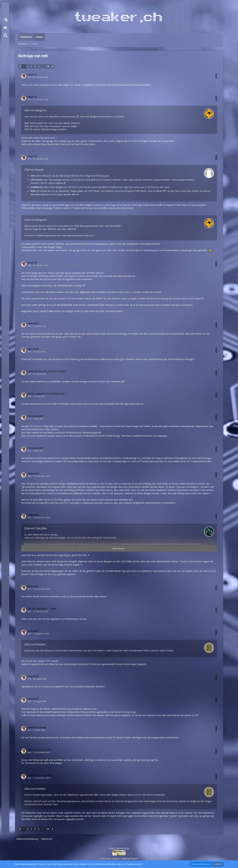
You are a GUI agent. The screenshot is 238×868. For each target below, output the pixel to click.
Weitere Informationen (201, 864)
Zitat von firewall (34, 170)
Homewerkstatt (35, 416)
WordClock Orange (37, 727)
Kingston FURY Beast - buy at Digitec (144, 191)
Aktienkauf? (33, 323)
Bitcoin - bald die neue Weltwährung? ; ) (47, 394)
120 (48, 66)
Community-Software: (119, 859)
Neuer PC (32, 75)
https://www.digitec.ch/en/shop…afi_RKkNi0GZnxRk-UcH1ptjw (52, 286)
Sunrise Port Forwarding (40, 750)
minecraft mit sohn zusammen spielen (47, 371)
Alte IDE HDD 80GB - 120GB (42, 609)
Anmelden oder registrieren (5, 28)
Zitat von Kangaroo (35, 110)
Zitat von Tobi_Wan (36, 528)
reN (29, 77)
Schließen (218, 864)
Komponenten (69, 116)
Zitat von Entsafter (35, 644)
